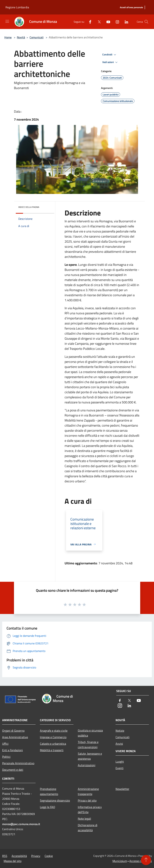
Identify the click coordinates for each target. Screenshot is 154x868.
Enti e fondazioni (13, 750)
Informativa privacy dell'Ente (90, 810)
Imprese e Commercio (53, 737)
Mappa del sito (13, 861)
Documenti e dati (13, 770)
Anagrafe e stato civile (54, 731)
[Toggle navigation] (7, 21)
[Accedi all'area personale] (131, 8)
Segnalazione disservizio (55, 800)
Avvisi (119, 744)
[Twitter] (98, 22)
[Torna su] (146, 860)
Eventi (120, 768)
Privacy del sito (87, 800)
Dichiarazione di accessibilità (88, 828)
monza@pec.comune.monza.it (21, 824)
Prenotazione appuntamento (49, 791)
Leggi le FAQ (48, 807)
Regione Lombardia (17, 7)
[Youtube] (107, 22)
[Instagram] (116, 22)
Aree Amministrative (15, 737)
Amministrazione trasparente (88, 791)
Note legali (84, 819)
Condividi (110, 55)
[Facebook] (89, 22)
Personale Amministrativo (18, 763)
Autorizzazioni (87, 765)
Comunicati (37, 37)
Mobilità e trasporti (52, 750)
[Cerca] (146, 22)
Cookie (49, 856)
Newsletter (122, 789)
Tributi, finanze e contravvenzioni (88, 745)
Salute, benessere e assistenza (90, 756)
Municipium (120, 861)
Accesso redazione (141, 861)
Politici (6, 757)
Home (8, 37)
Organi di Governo (13, 731)
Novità (21, 37)
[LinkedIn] (125, 22)
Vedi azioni (110, 62)
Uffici (5, 744)
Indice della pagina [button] (29, 207)
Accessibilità (19, 856)
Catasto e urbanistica (53, 744)
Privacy (36, 856)
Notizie (120, 731)
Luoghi (120, 762)
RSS (5, 856)
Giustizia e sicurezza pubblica (90, 733)
